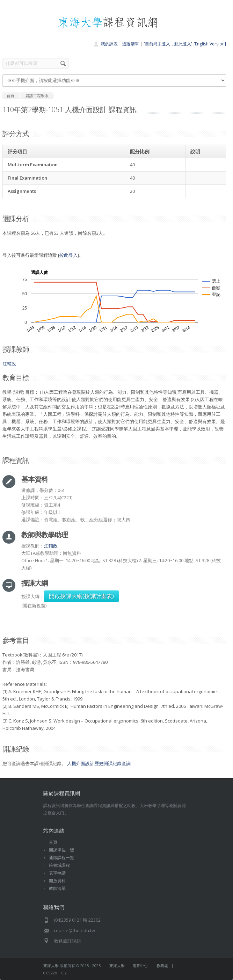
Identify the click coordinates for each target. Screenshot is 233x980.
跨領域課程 (59, 865)
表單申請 (57, 873)
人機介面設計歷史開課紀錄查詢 (99, 763)
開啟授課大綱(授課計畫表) (81, 596)
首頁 (53, 842)
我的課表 (109, 44)
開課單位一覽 (61, 850)
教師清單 (57, 888)
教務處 (162, 966)
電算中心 (140, 966)
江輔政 (9, 364)
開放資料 (57, 881)
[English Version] (210, 44)
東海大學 (51, 966)
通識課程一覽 (61, 858)
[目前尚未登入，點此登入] (168, 44)
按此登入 (68, 255)
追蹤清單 (131, 44)
